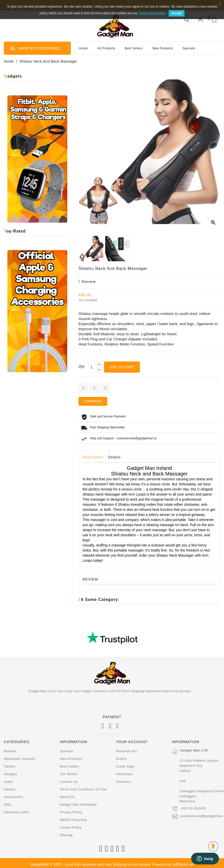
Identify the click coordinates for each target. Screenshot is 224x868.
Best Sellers (134, 48)
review (87, 281)
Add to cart (122, 367)
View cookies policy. (153, 13)
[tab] (95, 458)
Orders (121, 759)
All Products (106, 48)
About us (67, 797)
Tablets (10, 766)
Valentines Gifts (16, 812)
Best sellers (69, 766)
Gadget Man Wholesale (78, 805)
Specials (189, 48)
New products (71, 759)
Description (93, 457)
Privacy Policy (71, 812)
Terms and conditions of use (83, 789)
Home (83, 48)
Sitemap (66, 835)
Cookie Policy (71, 827)
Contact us (69, 782)
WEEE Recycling (73, 820)
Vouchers (123, 782)
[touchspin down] (99, 370)
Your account (132, 742)
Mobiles (10, 751)
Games (9, 789)
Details (114, 457)
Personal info (127, 751)
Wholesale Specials (19, 759)
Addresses (124, 774)
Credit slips (125, 766)
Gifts (8, 805)
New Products (163, 48)
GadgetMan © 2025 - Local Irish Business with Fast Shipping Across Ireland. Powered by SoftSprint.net (112, 864)
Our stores (69, 774)
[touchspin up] (99, 364)
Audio (8, 782)
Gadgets (11, 774)
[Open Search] (187, 20)
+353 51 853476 (193, 808)
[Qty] (92, 367)
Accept (177, 13)
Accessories (14, 797)
